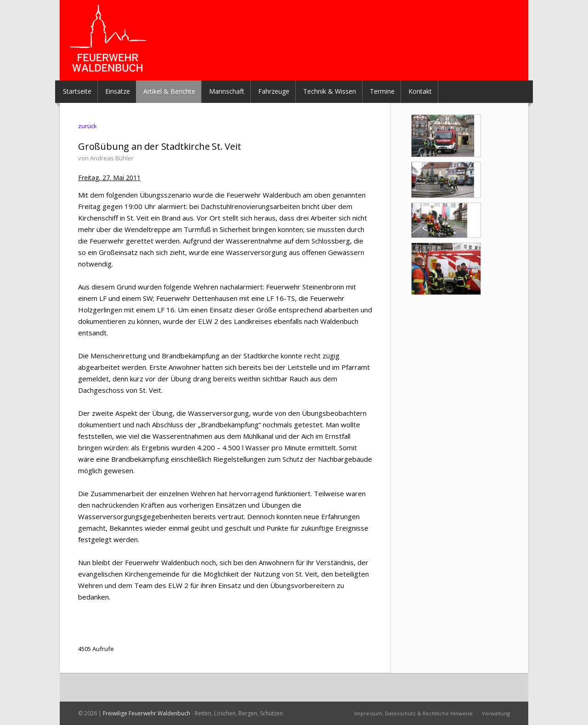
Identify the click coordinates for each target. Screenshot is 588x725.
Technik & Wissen (330, 91)
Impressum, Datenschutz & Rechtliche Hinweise (413, 713)
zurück (88, 126)
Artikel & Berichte (169, 91)
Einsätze (118, 91)
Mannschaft (227, 91)
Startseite (77, 91)
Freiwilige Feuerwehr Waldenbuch (147, 713)
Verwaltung (496, 713)
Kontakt (420, 91)
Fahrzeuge (274, 91)
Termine (382, 91)
